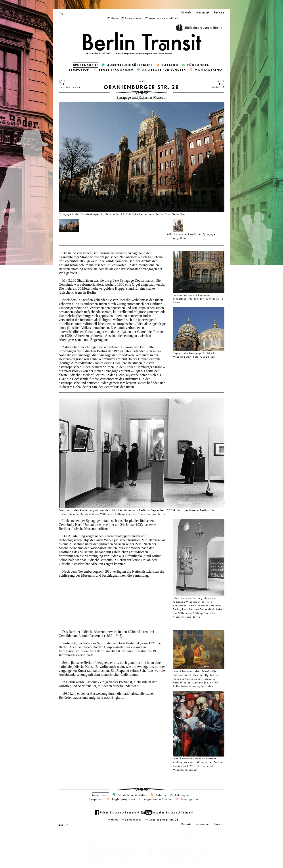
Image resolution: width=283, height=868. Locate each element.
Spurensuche (133, 18)
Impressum (202, 12)
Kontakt (186, 12)
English (64, 13)
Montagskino (208, 70)
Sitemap (219, 12)
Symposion (79, 70)
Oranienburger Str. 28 (164, 18)
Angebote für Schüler (164, 70)
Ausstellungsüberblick (130, 65)
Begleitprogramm (116, 70)
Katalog (170, 65)
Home (115, 18)
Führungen (199, 65)
